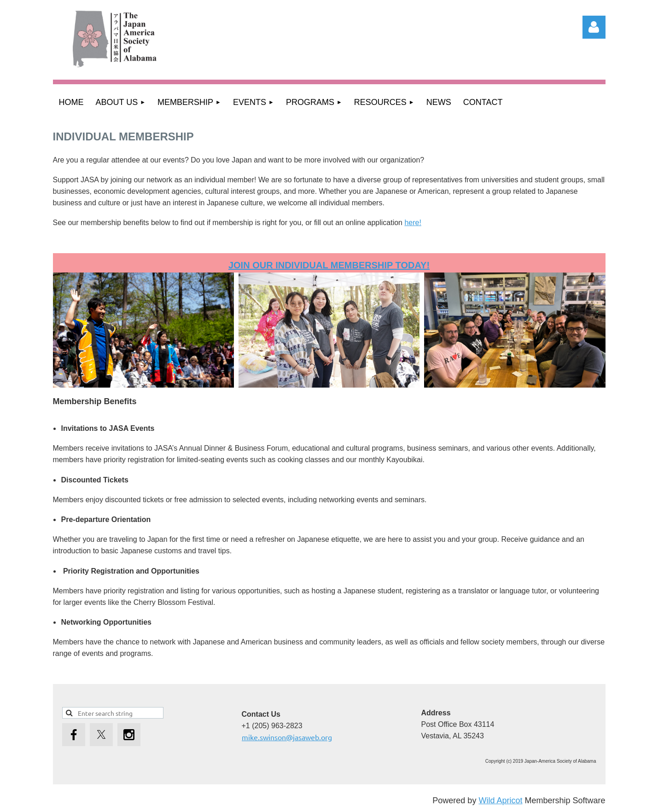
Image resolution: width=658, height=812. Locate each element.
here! (413, 223)
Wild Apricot (500, 800)
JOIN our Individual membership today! (329, 265)
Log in (594, 27)
